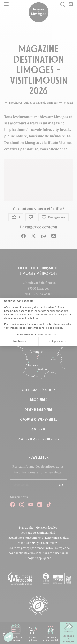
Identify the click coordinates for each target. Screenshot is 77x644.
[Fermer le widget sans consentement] (19, 301)
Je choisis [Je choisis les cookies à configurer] (19, 341)
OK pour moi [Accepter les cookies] (58, 341)
